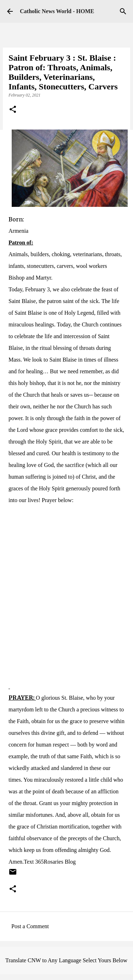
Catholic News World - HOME (57, 11)
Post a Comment (30, 926)
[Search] (123, 11)
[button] (13, 110)
